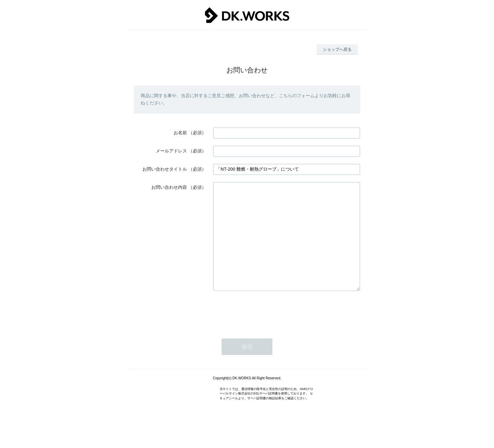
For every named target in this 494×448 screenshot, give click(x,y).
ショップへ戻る (337, 49)
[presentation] (265, 332)
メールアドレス (171, 151)
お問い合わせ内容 (169, 187)
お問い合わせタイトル (165, 169)
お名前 (180, 133)
